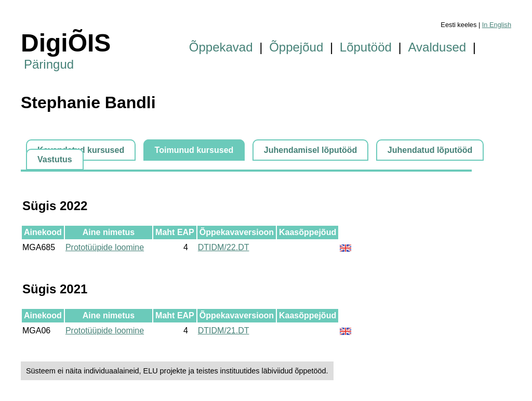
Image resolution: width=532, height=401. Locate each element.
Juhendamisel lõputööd (311, 150)
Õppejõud (296, 47)
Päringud (49, 64)
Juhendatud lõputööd (430, 150)
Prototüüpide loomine (105, 247)
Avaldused (437, 47)
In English (497, 25)
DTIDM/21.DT (224, 331)
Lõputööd (366, 47)
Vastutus (55, 159)
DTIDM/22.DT (224, 247)
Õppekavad (221, 47)
